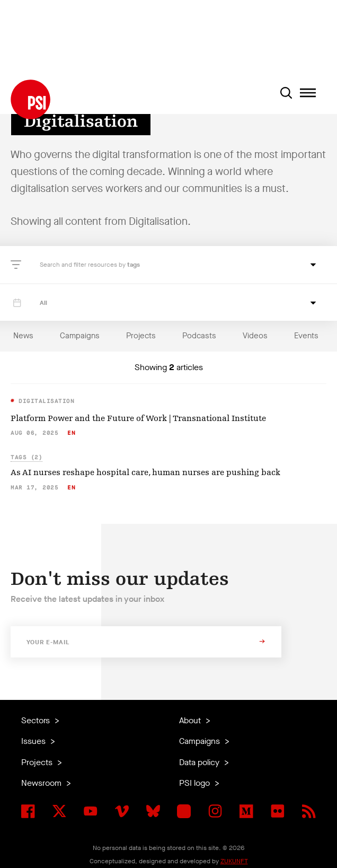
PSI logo (196, 783)
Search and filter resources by (83, 265)
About (191, 720)
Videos (255, 336)
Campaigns (80, 336)
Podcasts (199, 336)
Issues (34, 741)
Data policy (200, 762)
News (23, 336)
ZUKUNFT (234, 861)
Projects (141, 336)
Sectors (37, 720)
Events (306, 336)
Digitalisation (45, 401)
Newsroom (42, 783)
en (71, 433)
